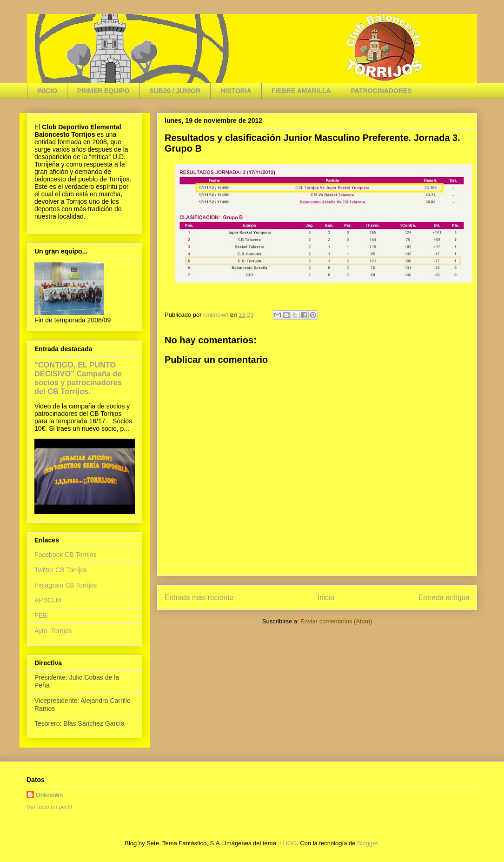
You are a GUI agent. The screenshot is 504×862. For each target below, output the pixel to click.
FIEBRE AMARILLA (301, 91)
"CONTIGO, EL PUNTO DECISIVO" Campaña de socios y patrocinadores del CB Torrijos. (78, 378)
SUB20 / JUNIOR (175, 91)
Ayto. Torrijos (53, 631)
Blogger (367, 843)
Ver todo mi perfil (49, 807)
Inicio (326, 598)
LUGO (288, 843)
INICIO (47, 91)
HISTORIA (236, 91)
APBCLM (48, 600)
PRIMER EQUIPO (103, 91)
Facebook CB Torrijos (66, 555)
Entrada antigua (444, 598)
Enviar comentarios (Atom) (336, 621)
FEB (41, 615)
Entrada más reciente (199, 598)
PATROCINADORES (381, 91)
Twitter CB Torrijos (61, 570)
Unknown (50, 795)
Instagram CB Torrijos (66, 585)
